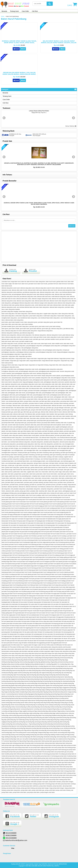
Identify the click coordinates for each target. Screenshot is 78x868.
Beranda (4, 11)
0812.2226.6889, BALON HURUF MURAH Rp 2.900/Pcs (44, 866)
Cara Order (25, 11)
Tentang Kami (14, 11)
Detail (16, 49)
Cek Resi (35, 11)
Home (3, 16)
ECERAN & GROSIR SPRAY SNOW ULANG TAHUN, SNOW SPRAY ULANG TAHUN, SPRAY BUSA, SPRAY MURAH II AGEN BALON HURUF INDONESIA (19, 43)
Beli (23, 49)
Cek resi (72, 226)
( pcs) (70, 4)
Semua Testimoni (71, 126)
